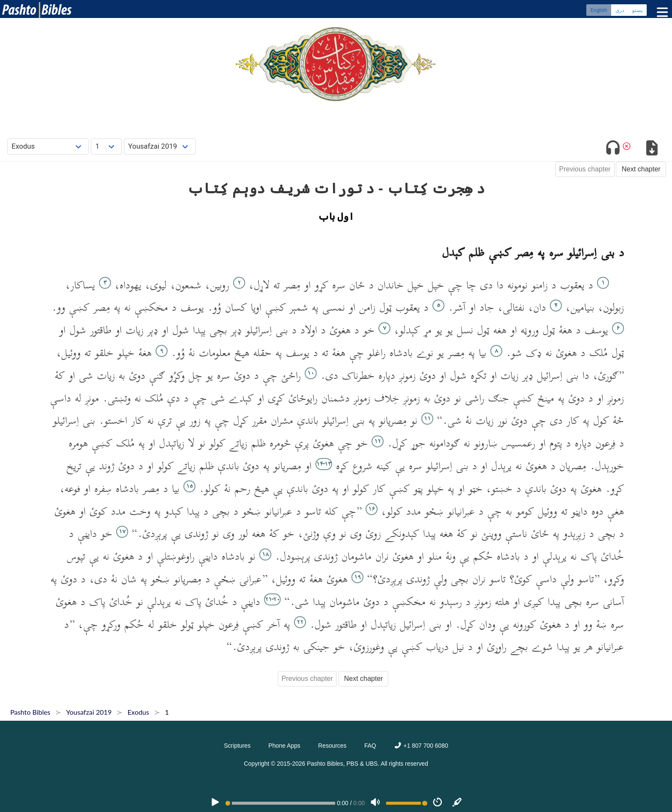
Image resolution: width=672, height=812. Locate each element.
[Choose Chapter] (106, 146)
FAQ (370, 746)
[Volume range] (407, 803)
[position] (280, 803)
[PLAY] (215, 803)
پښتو (637, 11)
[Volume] (375, 803)
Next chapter (641, 169)
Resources (332, 746)
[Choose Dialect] (160, 146)
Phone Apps (284, 746)
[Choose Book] (48, 146)
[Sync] (457, 803)
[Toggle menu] (660, 13)
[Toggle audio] (613, 149)
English (599, 11)
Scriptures (237, 746)
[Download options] (652, 149)
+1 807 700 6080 (421, 746)
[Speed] (438, 803)
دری (620, 11)
